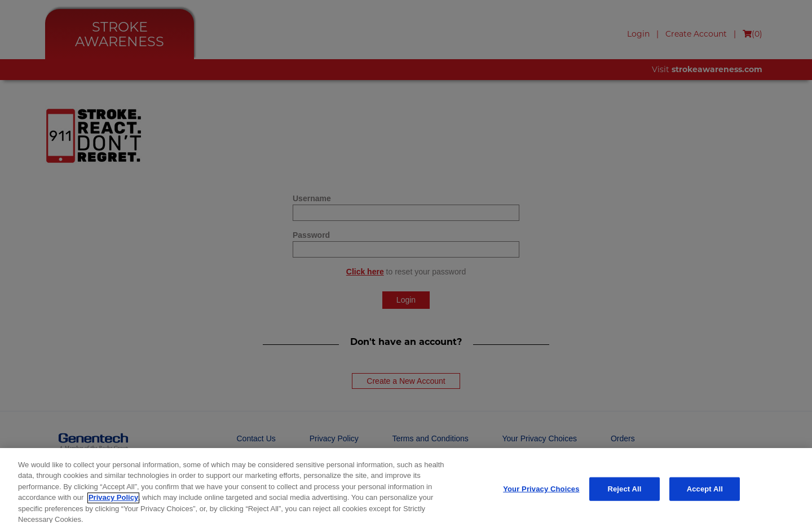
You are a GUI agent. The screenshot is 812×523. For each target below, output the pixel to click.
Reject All (624, 493)
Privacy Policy (113, 502)
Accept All (705, 493)
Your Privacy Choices (541, 493)
